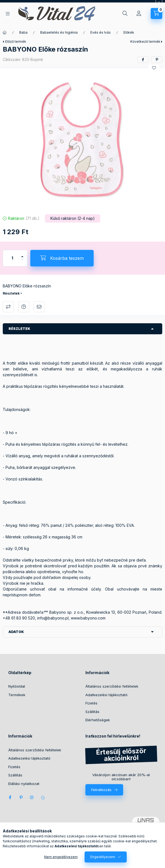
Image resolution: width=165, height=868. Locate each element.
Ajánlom (39, 307)
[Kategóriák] (8, 14)
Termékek (17, 695)
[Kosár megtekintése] (156, 14)
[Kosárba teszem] (62, 258)
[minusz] (22, 262)
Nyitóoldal (17, 686)
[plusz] (22, 254)
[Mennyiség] (12, 258)
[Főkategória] (5, 33)
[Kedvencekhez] (154, 68)
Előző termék (16, 42)
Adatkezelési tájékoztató (106, 695)
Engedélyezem (103, 857)
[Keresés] (125, 14)
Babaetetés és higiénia (59, 32)
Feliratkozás (101, 790)
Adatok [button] (16, 632)
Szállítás (92, 712)
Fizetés (91, 703)
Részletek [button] (19, 329)
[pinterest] (157, 60)
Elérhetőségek (98, 720)
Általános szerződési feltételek (112, 686)
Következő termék (145, 42)
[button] (83, 140)
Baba (23, 32)
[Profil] (139, 14)
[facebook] (143, 60)
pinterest (21, 797)
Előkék (129, 32)
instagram (32, 797)
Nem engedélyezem (61, 857)
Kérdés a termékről (24, 307)
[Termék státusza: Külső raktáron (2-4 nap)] (73, 218)
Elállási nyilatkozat (24, 784)
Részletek (11, 293)
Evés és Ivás (101, 32)
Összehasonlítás (8, 307)
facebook (10, 797)
